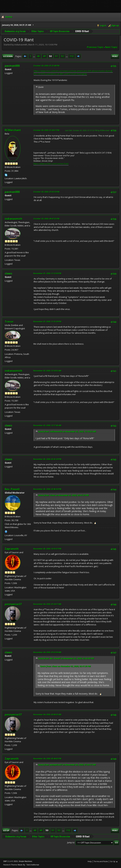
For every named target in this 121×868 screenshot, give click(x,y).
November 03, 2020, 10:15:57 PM (47, 549)
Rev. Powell (12, 489)
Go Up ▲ (114, 861)
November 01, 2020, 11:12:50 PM (47, 273)
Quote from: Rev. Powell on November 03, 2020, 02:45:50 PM (66, 658)
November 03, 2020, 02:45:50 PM (47, 489)
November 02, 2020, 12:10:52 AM (47, 371)
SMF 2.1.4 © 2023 (10, 861)
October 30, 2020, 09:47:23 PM (46, 219)
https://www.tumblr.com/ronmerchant (51, 164)
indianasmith (13, 219)
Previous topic (95, 47)
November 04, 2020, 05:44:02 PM (47, 758)
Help (90, 861)
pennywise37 (13, 604)
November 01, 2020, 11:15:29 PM (47, 321)
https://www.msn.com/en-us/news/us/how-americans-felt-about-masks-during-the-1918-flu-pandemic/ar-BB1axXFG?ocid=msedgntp (73, 72)
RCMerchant (13, 130)
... (34, 56)
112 (72, 56)
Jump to (71, 843)
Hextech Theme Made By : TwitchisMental (21, 865)
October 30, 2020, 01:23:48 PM (46, 66)
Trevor (9, 322)
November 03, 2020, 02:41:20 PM (47, 459)
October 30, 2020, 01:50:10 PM (46, 192)
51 (56, 56)
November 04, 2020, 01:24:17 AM (47, 604)
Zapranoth (12, 549)
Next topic (111, 47)
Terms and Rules (101, 861)
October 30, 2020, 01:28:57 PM (46, 130)
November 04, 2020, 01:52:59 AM (47, 652)
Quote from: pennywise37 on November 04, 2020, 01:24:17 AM (67, 765)
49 (44, 56)
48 (38, 56)
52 (62, 56)
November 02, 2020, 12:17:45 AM (47, 425)
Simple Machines (25, 861)
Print (115, 56)
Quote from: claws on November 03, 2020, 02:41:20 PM (63, 495)
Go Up (6, 830)
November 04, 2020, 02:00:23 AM (47, 714)
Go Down (8, 56)
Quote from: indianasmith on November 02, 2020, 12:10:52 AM (67, 432)
